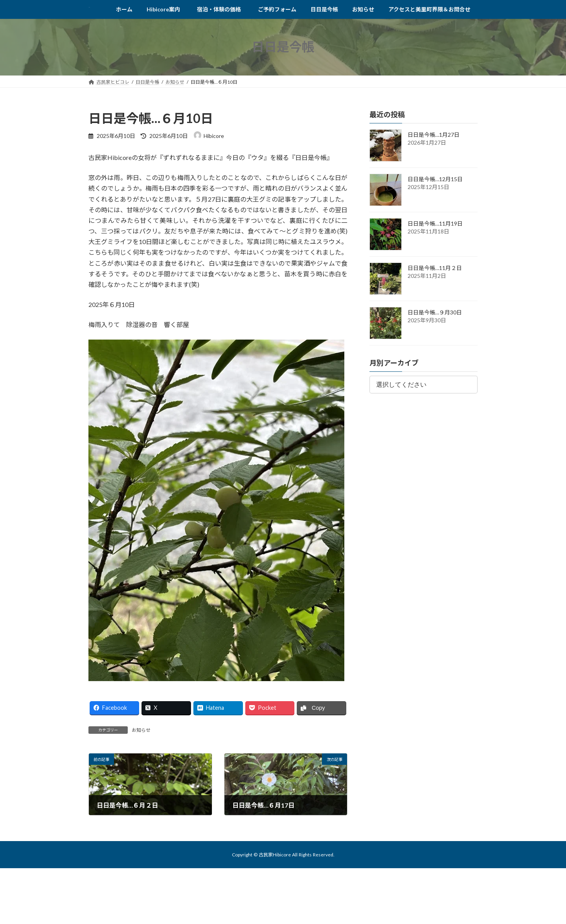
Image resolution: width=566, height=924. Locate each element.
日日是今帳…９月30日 (435, 312)
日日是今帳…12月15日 (435, 179)
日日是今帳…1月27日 (434, 135)
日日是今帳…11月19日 (435, 223)
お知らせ (141, 730)
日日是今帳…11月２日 (435, 268)
